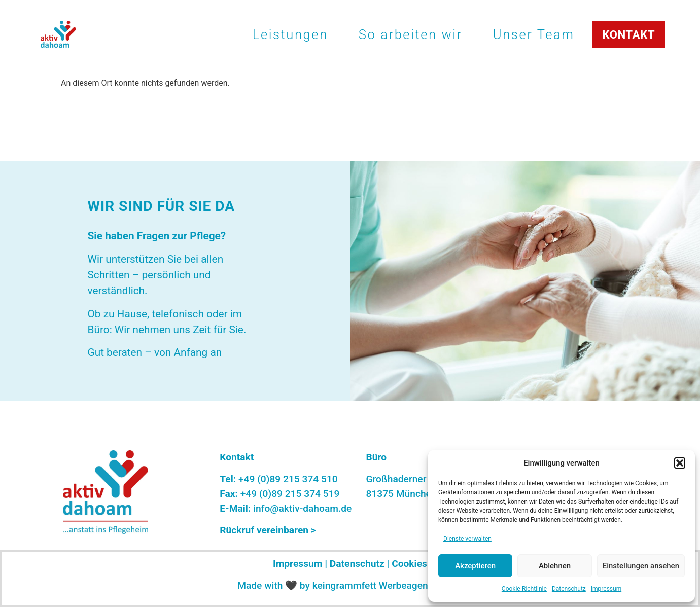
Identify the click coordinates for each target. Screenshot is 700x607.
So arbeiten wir (411, 34)
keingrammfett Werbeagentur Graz (388, 585)
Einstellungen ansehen (641, 566)
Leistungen (290, 34)
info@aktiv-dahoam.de (302, 508)
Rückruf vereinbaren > (268, 530)
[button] (680, 463)
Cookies (409, 564)
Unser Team (534, 34)
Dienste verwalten (467, 539)
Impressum (606, 589)
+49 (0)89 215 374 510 (288, 479)
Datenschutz (569, 589)
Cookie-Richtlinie (524, 589)
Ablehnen (555, 566)
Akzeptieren (475, 566)
